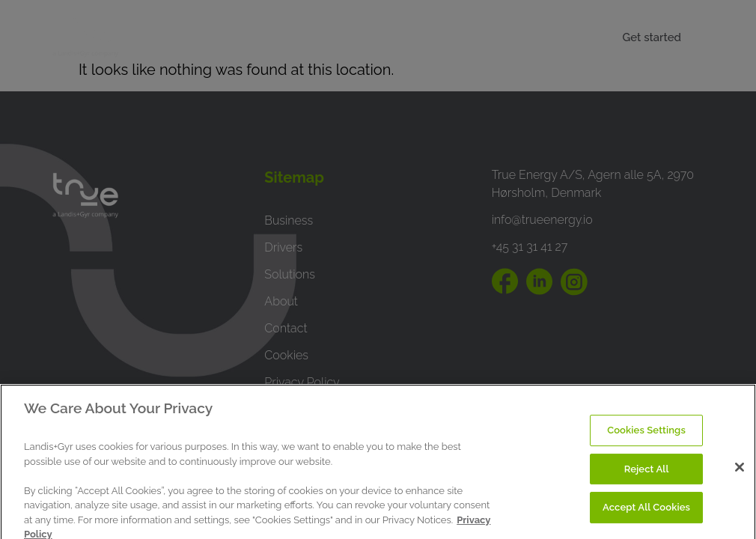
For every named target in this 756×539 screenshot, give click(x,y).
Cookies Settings (646, 436)
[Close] (740, 473)
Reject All (647, 475)
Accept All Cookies (646, 514)
